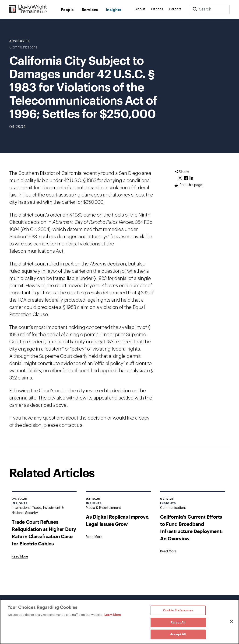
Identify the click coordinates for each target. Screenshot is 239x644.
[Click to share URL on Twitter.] (180, 178)
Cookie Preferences (178, 610)
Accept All (178, 634)
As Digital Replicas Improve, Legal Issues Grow (118, 520)
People (67, 9)
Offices (157, 9)
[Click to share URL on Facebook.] (186, 178)
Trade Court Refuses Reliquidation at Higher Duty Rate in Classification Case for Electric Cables (44, 533)
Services (90, 9)
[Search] (195, 9)
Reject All (178, 622)
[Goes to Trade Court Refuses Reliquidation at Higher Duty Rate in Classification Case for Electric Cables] (20, 557)
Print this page (190, 185)
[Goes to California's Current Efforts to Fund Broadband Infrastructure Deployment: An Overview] (168, 551)
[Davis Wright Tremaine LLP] (28, 9)
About (140, 9)
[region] (119, 622)
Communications (23, 47)
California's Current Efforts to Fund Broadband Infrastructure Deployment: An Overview (191, 527)
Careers (175, 9)
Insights (114, 9)
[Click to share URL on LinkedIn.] (191, 178)
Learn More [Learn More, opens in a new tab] (113, 615)
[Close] (232, 621)
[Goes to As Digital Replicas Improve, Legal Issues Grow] (94, 537)
